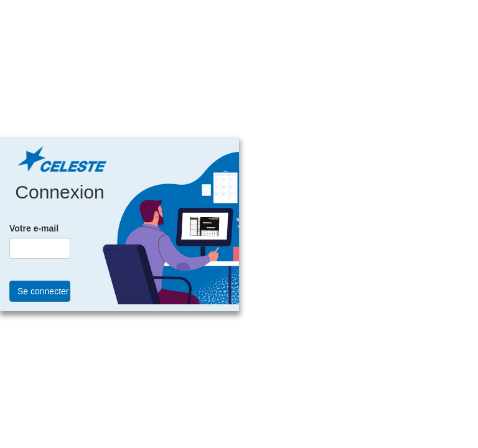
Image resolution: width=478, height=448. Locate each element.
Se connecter (43, 291)
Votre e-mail (34, 228)
